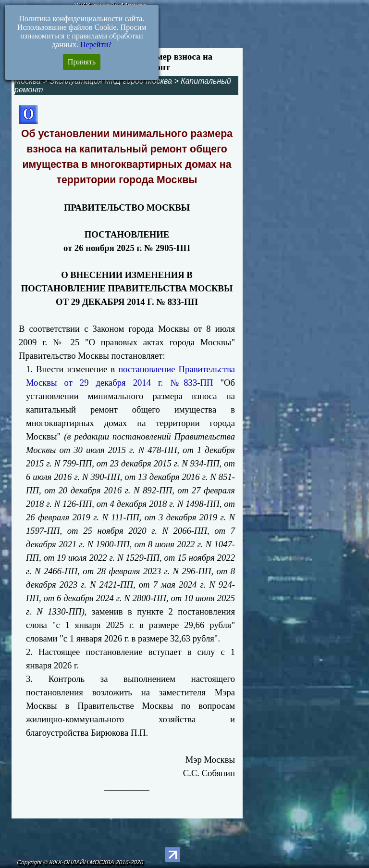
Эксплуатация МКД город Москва (111, 81)
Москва (28, 81)
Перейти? (96, 44)
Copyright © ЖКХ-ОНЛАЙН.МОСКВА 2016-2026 (80, 862)
